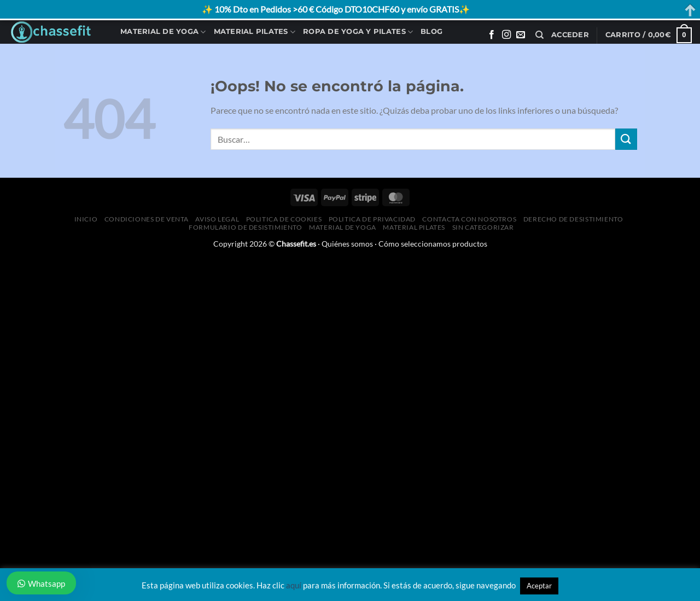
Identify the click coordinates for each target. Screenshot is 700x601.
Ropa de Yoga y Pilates (358, 32)
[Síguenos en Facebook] (492, 35)
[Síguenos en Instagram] (506, 35)
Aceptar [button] (539, 586)
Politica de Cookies (284, 219)
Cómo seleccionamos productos (433, 244)
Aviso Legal (217, 219)
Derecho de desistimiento (573, 219)
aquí (294, 585)
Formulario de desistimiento (246, 227)
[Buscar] (539, 35)
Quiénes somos (347, 244)
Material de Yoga (163, 32)
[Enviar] (626, 139)
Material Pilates (255, 32)
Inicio (86, 219)
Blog (431, 31)
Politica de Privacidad (372, 219)
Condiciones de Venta (147, 219)
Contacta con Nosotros (469, 219)
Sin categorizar (483, 227)
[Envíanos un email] (521, 35)
